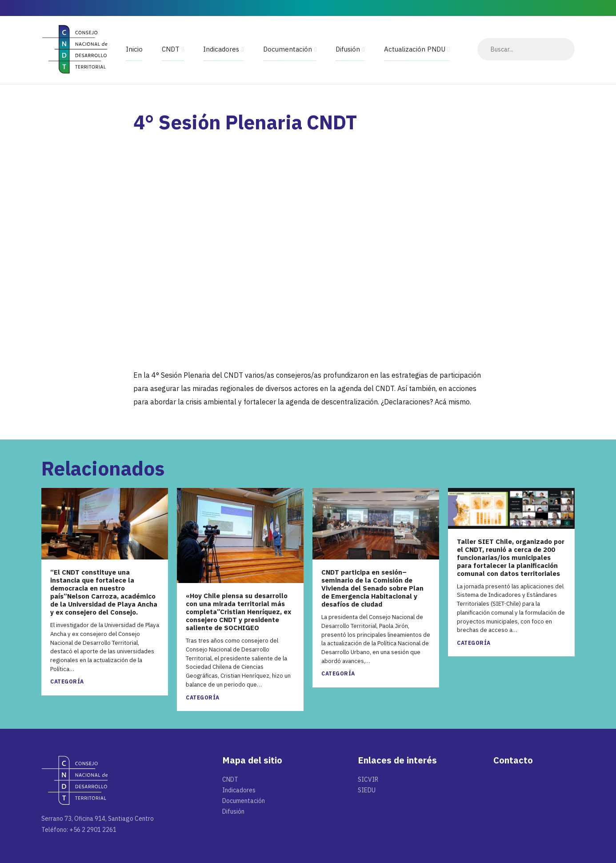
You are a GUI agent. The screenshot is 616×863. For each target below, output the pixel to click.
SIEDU (367, 790)
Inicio (134, 49)
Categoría (67, 681)
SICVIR (368, 779)
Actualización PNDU (415, 49)
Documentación (288, 49)
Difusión (348, 49)
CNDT (171, 49)
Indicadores (221, 49)
